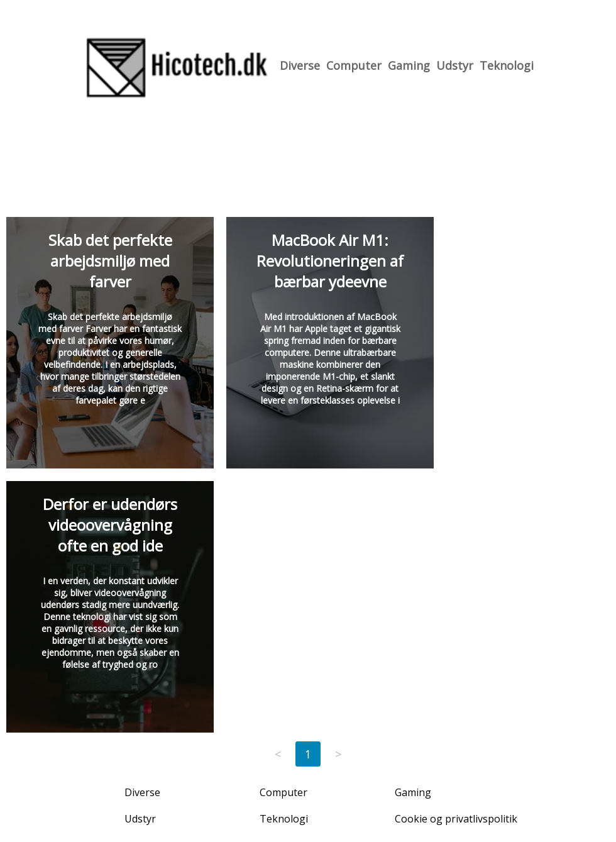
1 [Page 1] (308, 754)
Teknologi (507, 65)
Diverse (300, 65)
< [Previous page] (278, 754)
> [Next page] (338, 754)
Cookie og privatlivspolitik (456, 819)
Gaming (409, 65)
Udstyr (455, 65)
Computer (354, 65)
